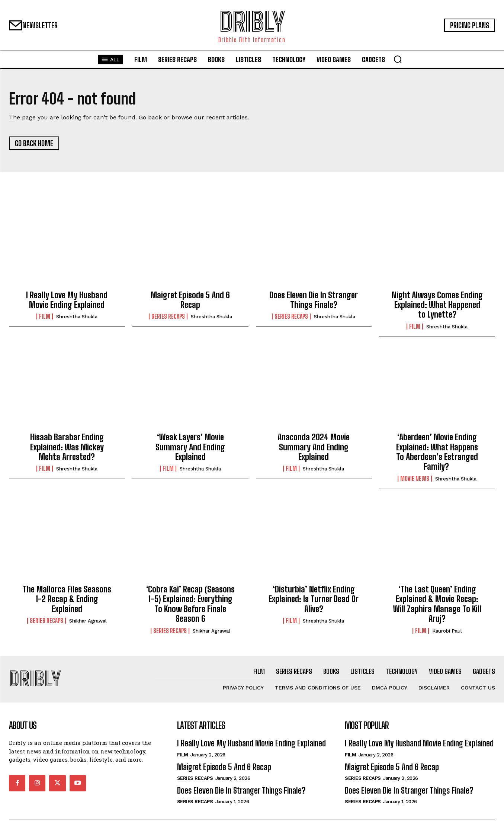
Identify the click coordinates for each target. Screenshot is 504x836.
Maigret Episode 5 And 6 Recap (190, 300)
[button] (398, 59)
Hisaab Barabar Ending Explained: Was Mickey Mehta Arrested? (67, 448)
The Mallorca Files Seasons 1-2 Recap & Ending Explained (67, 599)
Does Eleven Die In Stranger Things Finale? (314, 300)
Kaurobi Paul (447, 631)
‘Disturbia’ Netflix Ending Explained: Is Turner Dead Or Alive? (314, 599)
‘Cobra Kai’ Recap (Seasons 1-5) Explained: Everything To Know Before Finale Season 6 (190, 604)
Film (45, 317)
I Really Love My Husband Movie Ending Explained (67, 300)
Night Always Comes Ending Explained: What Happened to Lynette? (437, 305)
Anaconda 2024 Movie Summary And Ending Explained (314, 448)
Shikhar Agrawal (88, 622)
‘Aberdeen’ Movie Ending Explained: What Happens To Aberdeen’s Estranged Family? (437, 453)
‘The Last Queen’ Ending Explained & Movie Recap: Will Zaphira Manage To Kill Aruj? (437, 604)
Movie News (415, 479)
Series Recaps (168, 317)
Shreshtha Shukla (77, 317)
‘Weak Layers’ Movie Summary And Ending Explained (190, 448)
